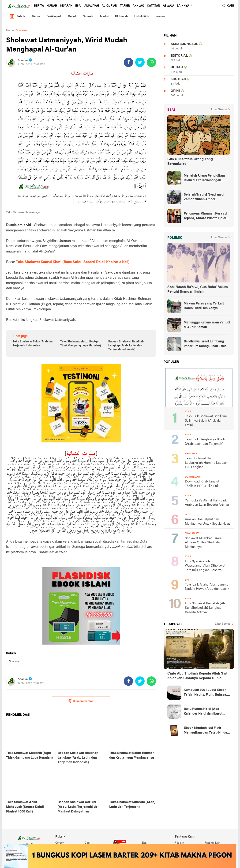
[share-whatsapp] (151, 62)
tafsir (125, 6)
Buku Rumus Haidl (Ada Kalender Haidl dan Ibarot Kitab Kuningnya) (203, 712)
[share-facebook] (128, 62)
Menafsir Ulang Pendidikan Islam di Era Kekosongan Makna (204, 178)
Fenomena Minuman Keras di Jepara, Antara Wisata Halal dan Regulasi (206, 216)
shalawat (15, 661)
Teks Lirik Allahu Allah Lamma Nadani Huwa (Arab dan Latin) (207, 587)
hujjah (52, 6)
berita (39, 6)
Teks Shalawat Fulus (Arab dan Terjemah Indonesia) (33, 344)
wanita (160, 17)
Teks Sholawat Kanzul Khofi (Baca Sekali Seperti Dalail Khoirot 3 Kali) (73, 262)
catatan (154, 6)
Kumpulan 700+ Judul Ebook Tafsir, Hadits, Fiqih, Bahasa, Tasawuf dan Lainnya (205, 693)
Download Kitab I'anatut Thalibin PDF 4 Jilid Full (202, 484)
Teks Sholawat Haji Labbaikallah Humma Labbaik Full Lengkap (206, 463)
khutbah (178, 79)
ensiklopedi (54, 17)
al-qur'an (109, 6)
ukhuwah (121, 17)
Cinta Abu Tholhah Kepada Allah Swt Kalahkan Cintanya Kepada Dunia (197, 676)
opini (175, 91)
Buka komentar (81, 701)
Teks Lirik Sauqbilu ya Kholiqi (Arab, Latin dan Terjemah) (206, 442)
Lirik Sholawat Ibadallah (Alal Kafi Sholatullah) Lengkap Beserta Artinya (206, 608)
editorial (179, 56)
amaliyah (92, 6)
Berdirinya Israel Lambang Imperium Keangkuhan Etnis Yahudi (205, 344)
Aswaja (169, 6)
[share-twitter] (140, 62)
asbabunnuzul (184, 44)
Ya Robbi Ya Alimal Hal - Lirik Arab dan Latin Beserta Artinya (207, 503)
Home (10, 31)
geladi (72, 17)
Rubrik (17, 17)
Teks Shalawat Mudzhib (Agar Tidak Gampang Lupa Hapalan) (81, 344)
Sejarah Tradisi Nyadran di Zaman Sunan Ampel (204, 197)
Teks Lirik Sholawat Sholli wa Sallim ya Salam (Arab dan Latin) (206, 421)
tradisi (104, 17)
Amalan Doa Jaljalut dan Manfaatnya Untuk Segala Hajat (207, 522)
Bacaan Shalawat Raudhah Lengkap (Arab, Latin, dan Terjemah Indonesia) (126, 346)
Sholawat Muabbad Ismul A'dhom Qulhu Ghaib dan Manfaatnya (203, 543)
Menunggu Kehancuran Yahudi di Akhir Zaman (207, 325)
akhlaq (138, 6)
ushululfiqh (142, 17)
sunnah (88, 17)
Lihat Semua (219, 110)
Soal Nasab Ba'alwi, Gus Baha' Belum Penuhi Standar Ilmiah (198, 289)
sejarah (66, 6)
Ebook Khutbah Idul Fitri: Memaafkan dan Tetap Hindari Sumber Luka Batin (207, 731)
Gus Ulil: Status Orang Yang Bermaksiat (190, 162)
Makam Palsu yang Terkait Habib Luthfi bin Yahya (204, 306)
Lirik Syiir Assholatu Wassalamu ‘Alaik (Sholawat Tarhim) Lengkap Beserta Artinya (205, 566)
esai (78, 6)
